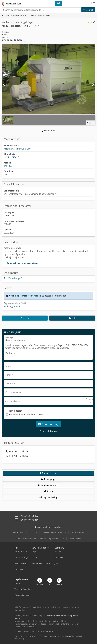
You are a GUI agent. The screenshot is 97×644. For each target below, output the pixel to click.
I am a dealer (15, 411)
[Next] (93, 84)
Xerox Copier (19, 532)
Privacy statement (48, 431)
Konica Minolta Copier (26, 539)
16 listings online (12, 306)
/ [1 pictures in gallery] (91, 123)
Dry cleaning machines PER (52, 539)
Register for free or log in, (28, 296)
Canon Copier (75, 539)
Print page (48, 479)
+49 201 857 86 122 (29, 516)
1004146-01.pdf (13, 278)
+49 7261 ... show (17, 451)
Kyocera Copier (77, 532)
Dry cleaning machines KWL (54, 532)
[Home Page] (3, 15)
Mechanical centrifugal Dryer (18, 149)
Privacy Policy (56, 636)
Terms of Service (71, 636)
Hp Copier (33, 532)
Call (72, 318)
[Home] (17, 15)
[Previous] (4, 84)
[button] (94, 3)
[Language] (90, 3)
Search (88, 10)
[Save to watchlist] (90, 23)
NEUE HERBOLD (12, 157)
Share (49, 491)
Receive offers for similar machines (26, 414)
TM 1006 (8, 166)
